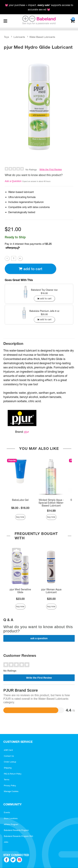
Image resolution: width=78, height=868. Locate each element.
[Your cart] (72, 21)
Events (7, 812)
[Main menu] (5, 21)
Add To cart (30, 269)
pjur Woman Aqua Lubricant (51, 591)
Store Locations (11, 818)
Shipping (8, 768)
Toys (7, 37)
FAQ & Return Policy (13, 774)
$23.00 (20, 599)
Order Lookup (10, 762)
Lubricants (19, 37)
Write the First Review (51, 169)
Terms (7, 780)
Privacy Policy (10, 786)
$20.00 (51, 599)
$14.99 (51, 511)
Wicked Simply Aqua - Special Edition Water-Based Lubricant (51, 503)
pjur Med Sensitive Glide (20, 591)
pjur (26, 432)
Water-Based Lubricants (42, 37)
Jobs (6, 842)
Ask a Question (13, 181)
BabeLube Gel (20, 500)
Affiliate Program (11, 824)
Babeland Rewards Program (16, 830)
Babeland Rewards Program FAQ (18, 836)
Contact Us (9, 756)
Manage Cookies (11, 791)
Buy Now (20, 517)
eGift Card (8, 750)
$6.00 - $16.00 (20, 508)
